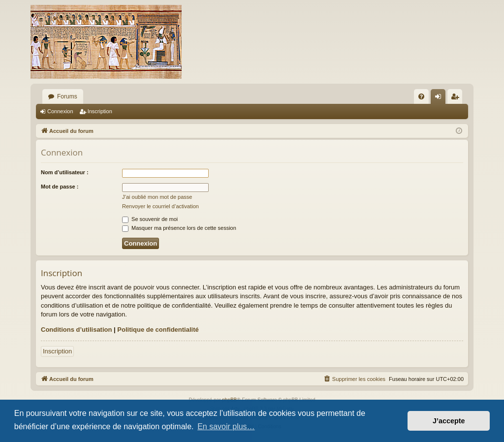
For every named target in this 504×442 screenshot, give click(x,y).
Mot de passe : (60, 187)
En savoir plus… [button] (226, 426)
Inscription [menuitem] (457, 98)
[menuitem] (421, 96)
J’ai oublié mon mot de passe (157, 197)
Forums (67, 96)
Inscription (100, 111)
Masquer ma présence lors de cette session (179, 228)
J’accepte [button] (449, 421)
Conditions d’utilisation (76, 330)
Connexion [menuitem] (440, 98)
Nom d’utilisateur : (65, 172)
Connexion (60, 111)
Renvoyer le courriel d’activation (160, 206)
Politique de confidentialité (158, 330)
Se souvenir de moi (150, 219)
